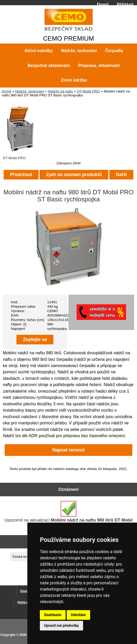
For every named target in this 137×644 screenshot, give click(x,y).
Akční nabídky (39, 51)
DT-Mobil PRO (89, 91)
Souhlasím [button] (53, 615)
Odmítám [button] (78, 615)
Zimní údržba (74, 80)
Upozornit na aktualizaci (68, 514)
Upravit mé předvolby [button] (61, 626)
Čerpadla (114, 51)
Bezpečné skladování (49, 66)
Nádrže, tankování (29, 91)
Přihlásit (125, 4)
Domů (103, 4)
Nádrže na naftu (61, 91)
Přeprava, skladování (99, 66)
